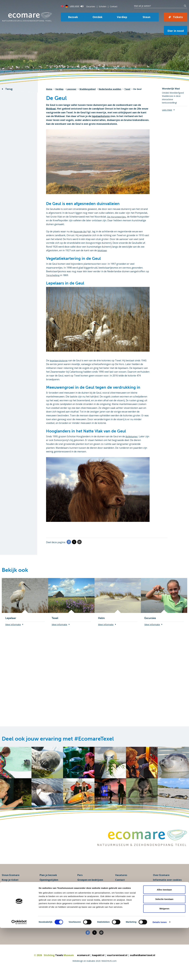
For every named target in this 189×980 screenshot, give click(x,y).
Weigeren (164, 961)
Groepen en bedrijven (90, 886)
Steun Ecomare (11, 882)
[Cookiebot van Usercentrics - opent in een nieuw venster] (19, 974)
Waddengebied (87, 89)
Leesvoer (71, 89)
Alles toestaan (164, 942)
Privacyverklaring (163, 891)
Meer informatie (13, 624)
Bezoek (73, 17)
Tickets (178, 17)
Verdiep (122, 17)
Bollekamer (132, 436)
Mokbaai (51, 109)
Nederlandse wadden (110, 89)
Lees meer (167, 110)
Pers (80, 882)
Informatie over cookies (167, 886)
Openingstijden (49, 886)
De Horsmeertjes (117, 217)
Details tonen (160, 974)
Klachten (120, 891)
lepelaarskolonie (59, 360)
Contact (114, 6)
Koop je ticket (10, 886)
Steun (146, 17)
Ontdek (98, 17)
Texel (127, 89)
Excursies (91, 6)
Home (49, 89)
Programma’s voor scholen (93, 891)
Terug (9, 89)
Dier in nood (176, 31)
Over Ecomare (161, 882)
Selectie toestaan (164, 951)
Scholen (103, 6)
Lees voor (77, 6)
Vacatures (121, 882)
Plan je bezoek (48, 882)
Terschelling (53, 275)
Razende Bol (80, 231)
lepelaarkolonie (101, 116)
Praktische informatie (53, 891)
